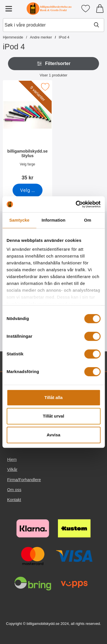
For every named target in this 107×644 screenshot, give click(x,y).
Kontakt (14, 500)
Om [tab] (88, 220)
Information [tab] (54, 220)
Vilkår (12, 470)
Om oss (14, 490)
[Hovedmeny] (9, 9)
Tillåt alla (54, 397)
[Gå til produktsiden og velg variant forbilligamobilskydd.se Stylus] (28, 190)
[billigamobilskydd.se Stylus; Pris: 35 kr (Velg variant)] (28, 132)
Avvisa (54, 435)
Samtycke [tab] (19, 220)
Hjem (12, 459)
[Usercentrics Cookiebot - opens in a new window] (76, 204)
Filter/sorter (53, 64)
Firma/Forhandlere (24, 480)
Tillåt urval (53, 416)
